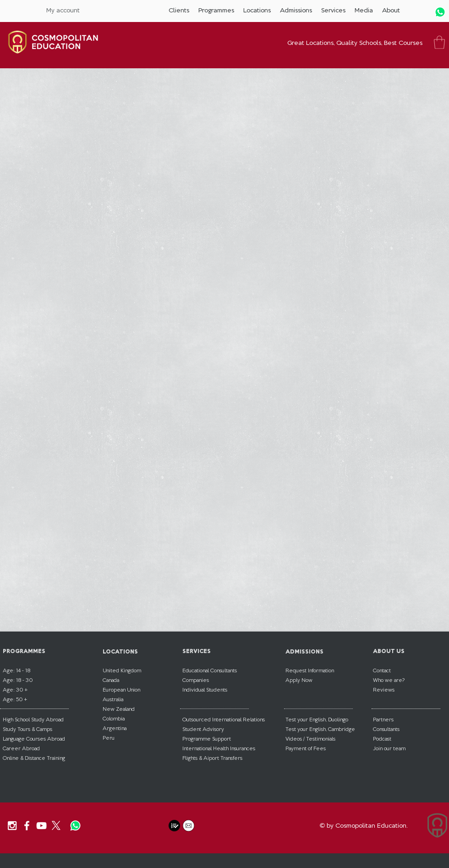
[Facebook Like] (140, 826)
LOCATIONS (120, 651)
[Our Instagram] (12, 826)
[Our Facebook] (27, 826)
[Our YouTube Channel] (41, 826)
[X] (56, 826)
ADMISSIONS (304, 651)
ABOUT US (389, 651)
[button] (179, 10)
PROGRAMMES (24, 651)
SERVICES (197, 651)
